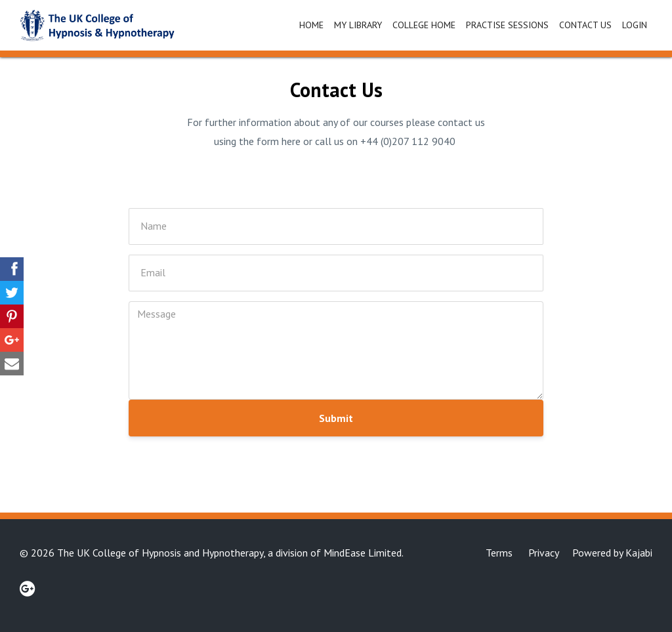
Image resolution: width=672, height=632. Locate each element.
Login (635, 25)
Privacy (544, 553)
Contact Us (585, 25)
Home (311, 25)
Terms (499, 553)
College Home (424, 25)
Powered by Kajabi (612, 553)
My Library (358, 25)
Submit (336, 418)
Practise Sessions (507, 25)
